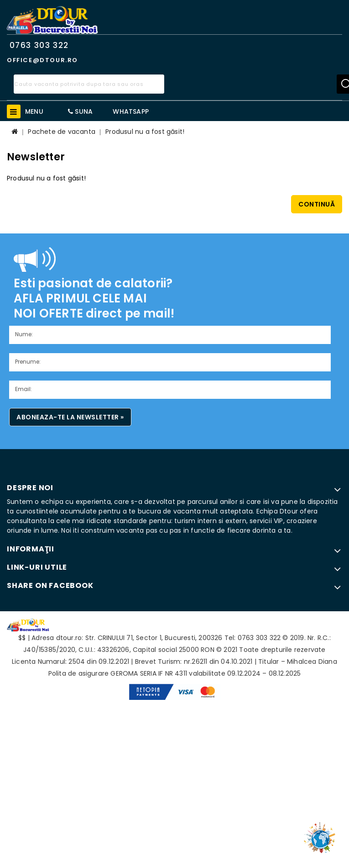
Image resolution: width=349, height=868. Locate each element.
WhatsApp (131, 111)
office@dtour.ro (42, 60)
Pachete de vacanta (62, 132)
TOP (322, 834)
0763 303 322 (39, 45)
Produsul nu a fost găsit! (145, 132)
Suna (80, 111)
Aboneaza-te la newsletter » (70, 417)
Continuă (317, 204)
